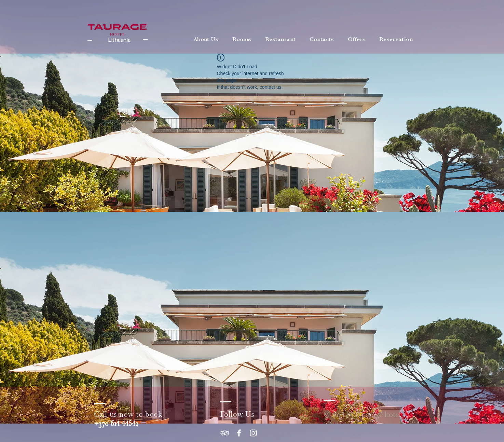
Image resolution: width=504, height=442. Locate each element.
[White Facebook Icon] (239, 433)
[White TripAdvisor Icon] (225, 433)
